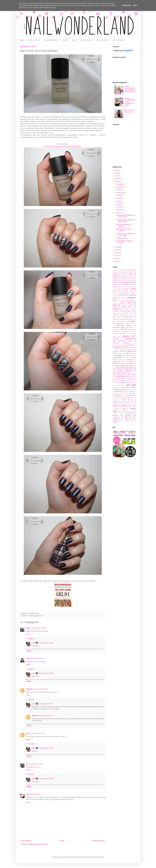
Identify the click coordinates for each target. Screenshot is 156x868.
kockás (126, 334)
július (119, 196)
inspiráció (119, 323)
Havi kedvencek (87, 40)
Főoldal (21, 40)
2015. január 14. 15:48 (39, 628)
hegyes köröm (126, 319)
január (119, 213)
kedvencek (116, 330)
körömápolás (116, 339)
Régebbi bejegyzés (99, 841)
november (120, 187)
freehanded (116, 309)
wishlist (121, 420)
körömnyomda (118, 347)
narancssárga (117, 372)
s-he (125, 394)
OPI (129, 378)
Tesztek (65, 40)
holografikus (132, 321)
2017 (117, 176)
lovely (127, 353)
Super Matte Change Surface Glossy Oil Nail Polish (63, 146)
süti (132, 400)
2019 (117, 170)
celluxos (134, 285)
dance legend (129, 291)
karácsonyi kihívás (124, 325)
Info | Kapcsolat (119, 40)
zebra (127, 420)
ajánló (124, 272)
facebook (132, 301)
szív (132, 404)
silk (135, 396)
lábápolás (131, 349)
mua (135, 366)
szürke (134, 406)
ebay (126, 295)
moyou (117, 366)
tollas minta (131, 412)
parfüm (115, 382)
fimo (121, 305)
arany (131, 274)
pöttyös (119, 390)
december (120, 184)
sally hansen (132, 394)
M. (27, 764)
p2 (116, 380)
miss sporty (123, 364)
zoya (132, 420)
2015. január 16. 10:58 (46, 643)
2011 (117, 256)
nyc (135, 374)
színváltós (124, 404)
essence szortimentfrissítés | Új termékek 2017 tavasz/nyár (130, 89)
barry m (131, 278)
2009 (117, 261)
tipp (119, 412)
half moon (123, 315)
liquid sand (132, 351)
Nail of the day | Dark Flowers (130, 111)
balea (133, 276)
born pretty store (31, 616)
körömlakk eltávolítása (121, 343)
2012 (117, 253)
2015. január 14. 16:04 (41, 689)
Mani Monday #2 (122, 238)
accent (123, 270)
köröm (126, 336)
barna (123, 278)
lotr (122, 354)
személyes (116, 402)
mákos (134, 353)
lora (117, 353)
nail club (129, 368)
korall (114, 336)
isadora (134, 323)
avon (121, 276)
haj (117, 315)
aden (132, 270)
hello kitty (122, 321)
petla (128, 382)
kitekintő (125, 332)
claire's (130, 287)
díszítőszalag (125, 293)
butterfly (115, 285)
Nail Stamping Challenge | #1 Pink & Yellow (126, 234)
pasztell (121, 382)
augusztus (120, 193)
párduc (131, 380)
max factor (119, 360)
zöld (114, 422)
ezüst (125, 301)
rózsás (124, 392)
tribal (122, 414)
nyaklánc (122, 374)
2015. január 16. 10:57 (46, 704)
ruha (116, 394)
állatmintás (116, 274)
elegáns (123, 298)
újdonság (128, 416)
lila (121, 351)
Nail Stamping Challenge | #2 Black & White (126, 221)
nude (114, 374)
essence (132, 298)
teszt (41, 616)
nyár (129, 374)
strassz (124, 400)
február (119, 210)
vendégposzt (116, 418)
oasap (116, 378)
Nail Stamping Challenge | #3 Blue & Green (126, 216)
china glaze (118, 287)
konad (132, 334)
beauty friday (124, 280)
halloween (131, 315)
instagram (127, 323)
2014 (117, 247)
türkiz (128, 414)
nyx (135, 376)
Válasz (28, 634)
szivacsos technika (120, 406)
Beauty (75, 40)
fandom (115, 303)
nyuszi (130, 376)
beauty (115, 280)
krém (117, 349)
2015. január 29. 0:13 (37, 794)
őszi (135, 378)
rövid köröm (132, 392)
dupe (120, 295)
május (119, 201)
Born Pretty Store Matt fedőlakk (124, 230)
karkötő (132, 327)
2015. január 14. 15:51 (37, 659)
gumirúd (115, 313)
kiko (119, 332)
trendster (115, 414)
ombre (123, 378)
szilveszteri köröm (128, 402)
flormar (132, 305)
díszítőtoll (133, 293)
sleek (116, 398)
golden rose (130, 311)
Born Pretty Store (58, 121)
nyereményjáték (120, 376)
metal (122, 362)
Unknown (29, 689)
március (119, 207)
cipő (125, 287)
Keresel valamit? (34, 40)
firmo (126, 305)
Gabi (28, 733)
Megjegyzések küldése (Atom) (39, 844)
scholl (123, 396)
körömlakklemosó (117, 345)
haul (126, 317)
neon (125, 372)
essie (119, 301)
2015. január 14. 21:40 (37, 733)
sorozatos (128, 398)
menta (115, 362)
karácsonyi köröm (119, 327)
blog (132, 280)
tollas (124, 412)
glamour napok (119, 311)
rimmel (117, 392)
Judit (28, 794)
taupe (117, 409)
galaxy (134, 309)
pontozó (133, 387)
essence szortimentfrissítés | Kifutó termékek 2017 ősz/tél (130, 102)
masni (128, 358)
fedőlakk (122, 303)
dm (115, 295)
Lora (30, 614)
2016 (117, 179)
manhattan (119, 356)
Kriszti (28, 628)
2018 (117, 173)
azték (127, 276)
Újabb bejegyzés (26, 841)
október (119, 190)
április (119, 204)
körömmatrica (129, 345)
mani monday (129, 356)
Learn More (126, 5)
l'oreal (123, 349)
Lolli (27, 659)
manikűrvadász (118, 358)
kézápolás (131, 330)
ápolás (124, 274)
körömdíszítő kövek (125, 341)
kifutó (114, 332)
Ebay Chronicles (103, 40)
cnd (135, 287)
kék (122, 329)
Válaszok (31, 639)
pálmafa (123, 380)
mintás (115, 364)
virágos (126, 418)
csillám (133, 289)
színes (115, 404)
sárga (117, 396)
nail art (118, 368)
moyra (127, 366)
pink (128, 385)
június (119, 198)
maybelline (130, 360)
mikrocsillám (130, 362)
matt (38, 616)
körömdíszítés (130, 339)
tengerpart (125, 409)
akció (131, 272)
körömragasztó (132, 347)
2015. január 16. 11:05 (46, 716)
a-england (115, 270)
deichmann (116, 293)
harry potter (117, 317)
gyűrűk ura (127, 313)
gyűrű (121, 313)
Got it (135, 5)
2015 (117, 182)
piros (124, 387)
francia (115, 307)
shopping (129, 396)
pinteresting (116, 387)
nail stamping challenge (122, 370)
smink (121, 398)
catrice (126, 285)
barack (115, 278)
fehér (130, 303)
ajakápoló (115, 272)
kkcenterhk (133, 332)
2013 (117, 250)
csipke (119, 291)
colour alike (118, 289)
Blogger (101, 857)
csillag (126, 289)
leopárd (115, 351)
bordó (115, 282)
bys (121, 285)
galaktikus (127, 309)
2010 (117, 259)
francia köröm (127, 307)
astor (114, 276)
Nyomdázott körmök (51, 40)
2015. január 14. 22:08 (36, 764)
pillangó (121, 385)
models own (132, 364)
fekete (115, 305)
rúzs (120, 394)
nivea (132, 372)
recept (126, 390)
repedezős (133, 390)
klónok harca (118, 334)
